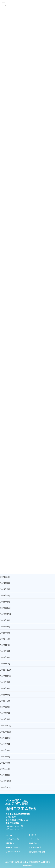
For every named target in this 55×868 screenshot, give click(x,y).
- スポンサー (33, 835)
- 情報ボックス (34, 843)
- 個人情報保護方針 (36, 852)
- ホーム (8, 835)
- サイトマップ (34, 847)
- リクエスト (33, 839)
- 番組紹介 (9, 843)
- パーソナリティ (12, 847)
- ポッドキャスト (12, 852)
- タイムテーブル (12, 839)
